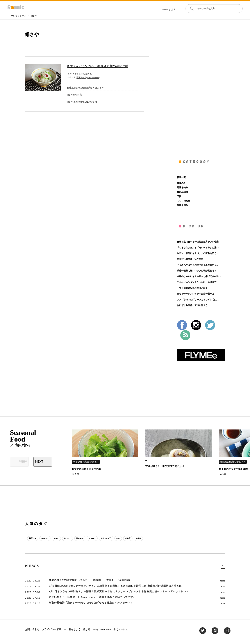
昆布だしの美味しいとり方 (190, 259)
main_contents (93, 77)
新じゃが (98, 538)
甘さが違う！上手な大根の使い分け (165, 466)
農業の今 (181, 183)
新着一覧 (181, 177)
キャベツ (51, 538)
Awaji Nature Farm (102, 629)
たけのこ (81, 538)
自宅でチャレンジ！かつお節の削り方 (196, 294)
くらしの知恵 (184, 201)
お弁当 (176, 538)
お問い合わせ (32, 629)
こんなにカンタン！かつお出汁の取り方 (197, 282)
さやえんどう (79, 74)
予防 (179, 196)
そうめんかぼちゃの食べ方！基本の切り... (198, 265)
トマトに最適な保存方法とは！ (192, 288)
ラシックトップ (19, 16)
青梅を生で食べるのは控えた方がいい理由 (198, 242)
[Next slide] (43, 462)
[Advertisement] (201, 86)
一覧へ (220, 567)
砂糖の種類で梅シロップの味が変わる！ (197, 271)
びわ (149, 538)
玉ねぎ (222, 474)
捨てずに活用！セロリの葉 (86, 469)
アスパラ (114, 538)
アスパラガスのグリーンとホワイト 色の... (198, 300)
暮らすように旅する (79, 629)
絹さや (34, 16)
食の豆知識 (182, 192)
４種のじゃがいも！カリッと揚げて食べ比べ (199, 276)
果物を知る (182, 205)
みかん (66, 538)
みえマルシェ (121, 629)
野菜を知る (81, 77)
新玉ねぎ (35, 538)
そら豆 (162, 538)
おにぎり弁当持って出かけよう (192, 305)
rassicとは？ (169, 9)
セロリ (76, 474)
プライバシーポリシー (54, 629)
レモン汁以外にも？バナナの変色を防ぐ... (198, 253)
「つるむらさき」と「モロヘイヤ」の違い (198, 248)
